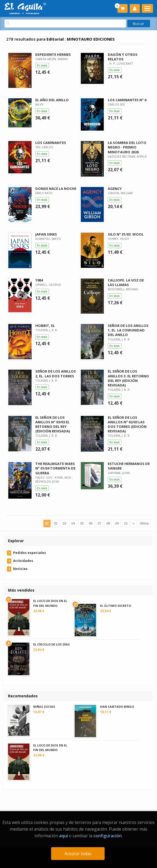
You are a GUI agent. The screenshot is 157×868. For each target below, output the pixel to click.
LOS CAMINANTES (51, 143)
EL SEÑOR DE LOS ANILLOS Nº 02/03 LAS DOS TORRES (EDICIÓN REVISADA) (127, 424)
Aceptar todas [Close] (78, 854)
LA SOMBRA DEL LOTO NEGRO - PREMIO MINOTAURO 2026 (127, 147)
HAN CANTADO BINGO (117, 707)
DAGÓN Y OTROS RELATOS (123, 57)
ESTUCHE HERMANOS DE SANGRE (129, 466)
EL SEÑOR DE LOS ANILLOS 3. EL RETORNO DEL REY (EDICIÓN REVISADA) (128, 378)
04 (73, 523)
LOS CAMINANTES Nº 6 (127, 100)
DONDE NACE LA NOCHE (56, 189)
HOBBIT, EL (45, 326)
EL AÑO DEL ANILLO (52, 100)
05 (82, 523)
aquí (64, 836)
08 (108, 523)
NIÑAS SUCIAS (44, 707)
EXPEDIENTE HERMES (53, 54)
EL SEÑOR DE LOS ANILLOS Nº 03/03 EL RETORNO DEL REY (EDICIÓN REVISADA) (53, 424)
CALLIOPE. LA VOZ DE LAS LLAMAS (126, 282)
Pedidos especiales (30, 553)
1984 (39, 280)
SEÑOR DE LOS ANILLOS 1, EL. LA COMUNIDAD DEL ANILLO (128, 330)
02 (56, 523)
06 (91, 523)
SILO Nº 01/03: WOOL (126, 234)
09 (117, 523)
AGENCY (115, 189)
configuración (108, 836)
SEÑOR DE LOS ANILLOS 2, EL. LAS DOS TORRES (56, 374)
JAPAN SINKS (46, 234)
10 (126, 523)
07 (99, 523)
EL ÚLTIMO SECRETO (116, 606)
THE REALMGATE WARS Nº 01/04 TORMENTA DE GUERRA (55, 468)
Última (144, 523)
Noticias (20, 569)
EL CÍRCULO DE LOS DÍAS (51, 644)
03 (64, 523)
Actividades (23, 561)
